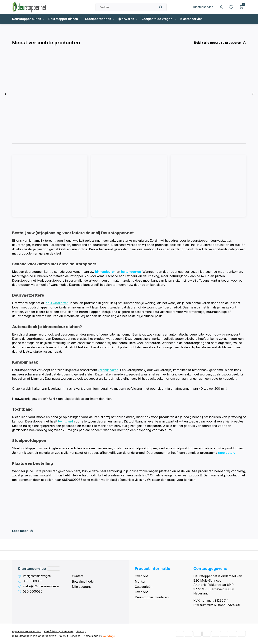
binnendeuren (106, 273)
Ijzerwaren (131, 19)
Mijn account (81, 587)
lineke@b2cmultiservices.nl (42, 587)
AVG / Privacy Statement (60, 632)
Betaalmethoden (84, 582)
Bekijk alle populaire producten (220, 43)
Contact (78, 576)
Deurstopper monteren (152, 597)
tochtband (65, 422)
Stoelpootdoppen (102, 19)
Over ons (142, 576)
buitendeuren (132, 273)
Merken (141, 582)
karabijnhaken (109, 370)
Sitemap (82, 632)
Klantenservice (203, 7)
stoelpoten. (227, 453)
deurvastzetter (57, 304)
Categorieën (144, 587)
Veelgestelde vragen (162, 19)
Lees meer (23, 531)
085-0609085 (33, 582)
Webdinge (109, 636)
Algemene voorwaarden (27, 632)
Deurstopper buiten (29, 19)
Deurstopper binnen (66, 19)
